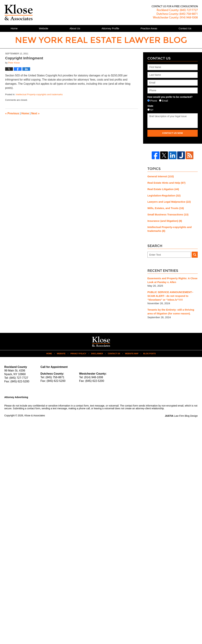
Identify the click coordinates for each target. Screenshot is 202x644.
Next (35, 113)
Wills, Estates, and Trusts (166, 208)
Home (14, 28)
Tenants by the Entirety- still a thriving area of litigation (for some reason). (171, 312)
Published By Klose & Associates (175, 12)
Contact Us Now (173, 133)
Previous (12, 113)
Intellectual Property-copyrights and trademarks (39, 94)
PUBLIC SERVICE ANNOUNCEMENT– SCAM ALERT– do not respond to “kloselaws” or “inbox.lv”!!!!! (170, 296)
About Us (75, 28)
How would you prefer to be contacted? (170, 97)
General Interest (161, 176)
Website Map (132, 354)
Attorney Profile (110, 28)
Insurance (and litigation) (165, 221)
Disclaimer (97, 354)
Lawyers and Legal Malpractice (169, 202)
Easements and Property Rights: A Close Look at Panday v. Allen (172, 280)
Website (44, 28)
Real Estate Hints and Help (166, 183)
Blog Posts (149, 354)
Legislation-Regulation (164, 195)
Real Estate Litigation (163, 189)
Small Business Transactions (168, 214)
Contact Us (114, 354)
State (150, 106)
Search (195, 255)
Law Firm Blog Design (181, 416)
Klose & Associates (35, 415)
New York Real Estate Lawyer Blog (19, 12)
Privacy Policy (78, 354)
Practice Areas (149, 28)
